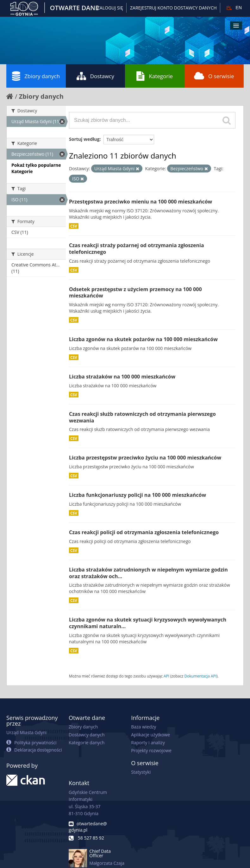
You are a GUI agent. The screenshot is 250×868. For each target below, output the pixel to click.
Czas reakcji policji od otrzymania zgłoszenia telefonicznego (144, 532)
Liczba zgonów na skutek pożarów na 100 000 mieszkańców (143, 339)
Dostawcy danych (87, 735)
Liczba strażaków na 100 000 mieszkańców (122, 377)
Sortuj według (84, 139)
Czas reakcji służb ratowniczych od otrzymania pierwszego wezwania (142, 417)
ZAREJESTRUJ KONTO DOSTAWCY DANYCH (173, 8)
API (166, 676)
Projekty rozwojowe (151, 750)
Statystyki (141, 772)
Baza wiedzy (144, 727)
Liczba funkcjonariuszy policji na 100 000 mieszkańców (137, 495)
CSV (74, 226)
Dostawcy (95, 76)
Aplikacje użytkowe (150, 735)
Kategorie (155, 76)
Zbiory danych (36, 76)
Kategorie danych (87, 743)
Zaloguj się (110, 8)
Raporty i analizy (148, 743)
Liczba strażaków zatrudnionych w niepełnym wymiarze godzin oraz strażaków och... (148, 573)
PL (229, 8)
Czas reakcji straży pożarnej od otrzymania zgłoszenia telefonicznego (137, 249)
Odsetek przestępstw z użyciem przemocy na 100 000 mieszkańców (135, 293)
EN (239, 8)
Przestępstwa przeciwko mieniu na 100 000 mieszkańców (141, 202)
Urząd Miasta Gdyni (26, 732)
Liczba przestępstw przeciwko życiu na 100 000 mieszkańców (145, 458)
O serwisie (214, 76)
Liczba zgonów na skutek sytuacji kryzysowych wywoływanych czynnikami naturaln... (148, 623)
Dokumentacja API (201, 676)
